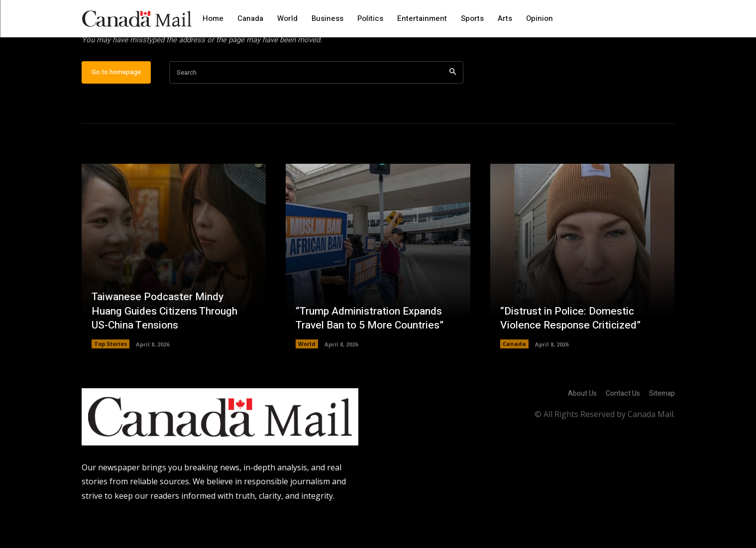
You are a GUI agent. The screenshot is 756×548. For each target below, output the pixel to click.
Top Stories (110, 376)
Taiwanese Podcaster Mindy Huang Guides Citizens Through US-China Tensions (168, 343)
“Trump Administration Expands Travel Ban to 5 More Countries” (374, 350)
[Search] (453, 105)
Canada (514, 376)
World (307, 376)
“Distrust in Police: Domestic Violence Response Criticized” (574, 350)
